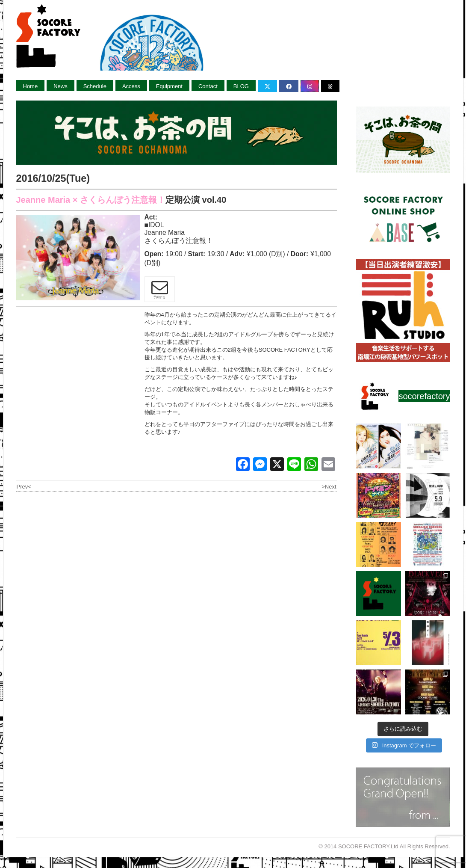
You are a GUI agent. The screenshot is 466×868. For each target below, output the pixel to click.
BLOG (241, 86)
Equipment (169, 86)
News (60, 86)
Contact (208, 86)
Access (131, 86)
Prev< (24, 487)
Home (31, 86)
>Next (329, 487)
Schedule (95, 86)
